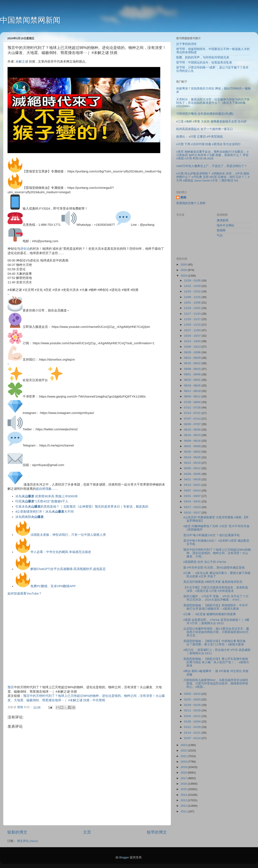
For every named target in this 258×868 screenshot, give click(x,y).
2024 (184, 276)
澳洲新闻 (223, 220)
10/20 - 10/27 (193, 336)
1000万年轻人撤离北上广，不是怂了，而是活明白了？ (212, 166)
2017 (184, 778)
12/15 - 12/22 (193, 291)
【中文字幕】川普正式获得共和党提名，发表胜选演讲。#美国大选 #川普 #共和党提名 (216, 589)
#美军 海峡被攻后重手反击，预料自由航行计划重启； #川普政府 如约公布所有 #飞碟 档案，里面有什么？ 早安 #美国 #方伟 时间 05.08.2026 (212, 155)
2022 (184, 750)
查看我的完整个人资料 (191, 203)
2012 (184, 806)
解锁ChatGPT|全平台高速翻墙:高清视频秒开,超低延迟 (68, 569)
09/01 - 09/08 (193, 374)
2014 (184, 795)
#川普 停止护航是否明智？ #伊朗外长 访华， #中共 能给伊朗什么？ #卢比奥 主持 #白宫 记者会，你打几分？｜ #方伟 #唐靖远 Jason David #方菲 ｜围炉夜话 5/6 (213, 177)
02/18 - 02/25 (193, 705)
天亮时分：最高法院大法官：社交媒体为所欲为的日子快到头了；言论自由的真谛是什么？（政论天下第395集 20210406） (213, 103)
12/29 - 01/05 (193, 280)
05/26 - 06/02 (193, 452)
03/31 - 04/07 (193, 496)
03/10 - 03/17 (193, 513)
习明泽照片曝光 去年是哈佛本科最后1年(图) (205, 114)
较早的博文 (157, 832)
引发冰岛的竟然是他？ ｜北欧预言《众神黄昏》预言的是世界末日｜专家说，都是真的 (82, 507)
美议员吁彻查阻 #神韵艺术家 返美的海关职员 (213, 582)
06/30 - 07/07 (193, 424)
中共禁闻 (99, 700)
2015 (184, 789)
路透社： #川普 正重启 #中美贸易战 (199, 137)
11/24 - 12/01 (193, 308)
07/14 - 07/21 (193, 413)
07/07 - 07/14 (193, 419)
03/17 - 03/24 (193, 507)
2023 (184, 745)
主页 (87, 832)
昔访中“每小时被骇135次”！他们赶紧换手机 (212, 535)
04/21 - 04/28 (193, 479)
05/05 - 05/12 (193, 468)
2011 (184, 811)
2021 (184, 756)
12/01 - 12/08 (193, 303)
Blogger (124, 857)
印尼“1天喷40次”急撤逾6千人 (42, 501)
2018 (184, 773)
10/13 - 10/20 (193, 341)
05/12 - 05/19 (193, 463)
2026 (184, 265)
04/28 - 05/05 (193, 474)
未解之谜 (22, 62)
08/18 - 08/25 (193, 385)
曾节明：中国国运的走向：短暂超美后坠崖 (204, 62)
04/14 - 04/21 (193, 485)
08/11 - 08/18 (193, 391)
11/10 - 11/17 (193, 319)
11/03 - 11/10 (193, 325)
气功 (220, 236)
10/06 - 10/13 (193, 347)
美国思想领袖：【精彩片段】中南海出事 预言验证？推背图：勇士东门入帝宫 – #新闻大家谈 (215, 643)
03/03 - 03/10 (193, 694)
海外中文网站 (225, 225)
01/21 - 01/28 (193, 727)
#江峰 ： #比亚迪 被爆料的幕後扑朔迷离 (210, 614)
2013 (184, 800)
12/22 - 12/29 (193, 286)
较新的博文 (17, 832)
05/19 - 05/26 (193, 457)
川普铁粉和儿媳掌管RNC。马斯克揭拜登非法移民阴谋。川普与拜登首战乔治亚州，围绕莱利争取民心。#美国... (216, 684)
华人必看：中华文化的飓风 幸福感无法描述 (61, 552)
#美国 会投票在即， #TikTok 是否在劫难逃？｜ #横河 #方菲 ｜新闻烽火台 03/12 (216, 622)
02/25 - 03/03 (193, 699)
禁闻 (183, 198)
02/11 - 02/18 (193, 710)
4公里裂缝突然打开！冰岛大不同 (44, 512)
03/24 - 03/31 (193, 501)
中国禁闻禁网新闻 (30, 20)
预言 (11, 687)
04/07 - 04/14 (193, 490)
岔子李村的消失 (186, 44)
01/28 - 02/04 (193, 722)
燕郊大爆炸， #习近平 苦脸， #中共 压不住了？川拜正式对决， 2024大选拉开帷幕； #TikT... (216, 598)
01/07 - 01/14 (193, 738)
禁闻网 (221, 230)
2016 (184, 784)
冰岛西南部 (29, 517)
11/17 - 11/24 (193, 314)
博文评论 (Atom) (27, 841)
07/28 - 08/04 (193, 402)
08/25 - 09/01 (193, 380)
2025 (184, 270)
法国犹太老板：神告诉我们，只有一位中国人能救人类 (68, 535)
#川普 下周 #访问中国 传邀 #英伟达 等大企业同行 (208, 144)
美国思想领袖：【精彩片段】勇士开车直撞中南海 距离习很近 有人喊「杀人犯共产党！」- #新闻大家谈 (216, 662)
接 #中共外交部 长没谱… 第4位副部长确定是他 (214, 568)
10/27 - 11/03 (193, 330)
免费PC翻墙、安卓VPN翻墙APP (53, 586)
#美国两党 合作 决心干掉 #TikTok (205, 562)
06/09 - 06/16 (193, 441)
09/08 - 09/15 (193, 369)
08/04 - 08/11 (193, 396)
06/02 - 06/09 (193, 446)
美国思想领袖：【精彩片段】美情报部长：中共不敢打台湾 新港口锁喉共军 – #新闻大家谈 (216, 607)
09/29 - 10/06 (193, 352)
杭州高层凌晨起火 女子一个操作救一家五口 (205, 129)
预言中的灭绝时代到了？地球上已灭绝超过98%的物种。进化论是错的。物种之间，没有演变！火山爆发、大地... (217, 553)
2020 (184, 762)
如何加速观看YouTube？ (25, 594)
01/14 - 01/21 (193, 733)
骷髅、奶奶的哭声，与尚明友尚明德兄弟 (203, 57)
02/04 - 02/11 (193, 716)
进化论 (25, 249)
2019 (184, 767)
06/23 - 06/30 (193, 430)
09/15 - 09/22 (193, 363)
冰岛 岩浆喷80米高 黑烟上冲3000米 (47, 496)
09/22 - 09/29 (193, 358)
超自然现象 (44, 489)
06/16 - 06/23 (193, 435)
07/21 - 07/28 (193, 408)
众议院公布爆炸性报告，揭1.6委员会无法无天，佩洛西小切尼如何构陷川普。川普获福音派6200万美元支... (216, 632)
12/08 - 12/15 (193, 297)
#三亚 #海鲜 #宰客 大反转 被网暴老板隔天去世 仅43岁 (211, 121)
